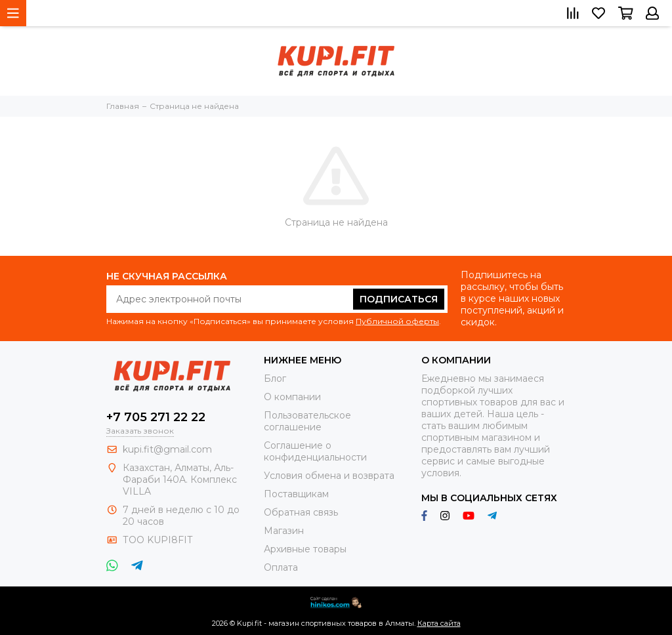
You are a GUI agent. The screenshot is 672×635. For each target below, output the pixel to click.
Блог (275, 379)
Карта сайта (439, 623)
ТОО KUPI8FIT (159, 540)
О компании (292, 397)
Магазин (284, 531)
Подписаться (399, 299)
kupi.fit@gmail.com (167, 449)
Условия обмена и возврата (329, 476)
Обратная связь (301, 512)
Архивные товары (305, 549)
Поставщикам (296, 494)
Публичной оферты (397, 321)
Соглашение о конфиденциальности (315, 451)
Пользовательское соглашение (307, 421)
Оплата (281, 567)
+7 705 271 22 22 (156, 417)
